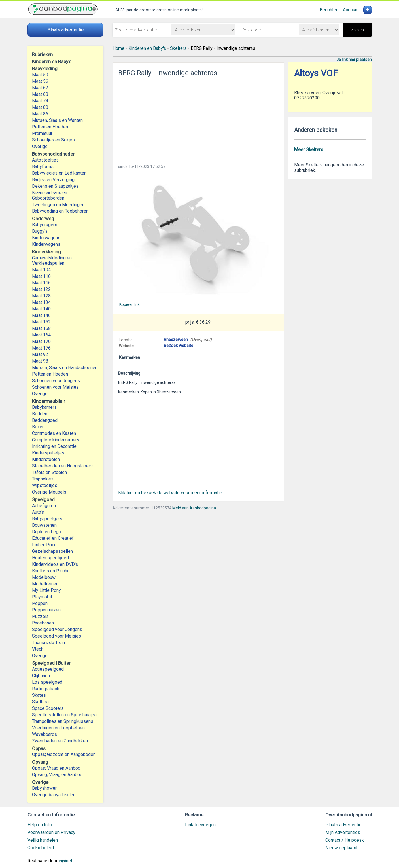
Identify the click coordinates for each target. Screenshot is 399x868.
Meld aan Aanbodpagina (194, 508)
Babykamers (44, 407)
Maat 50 (40, 75)
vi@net (65, 861)
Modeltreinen (45, 584)
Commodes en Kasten (54, 433)
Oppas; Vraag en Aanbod (56, 768)
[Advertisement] (198, 118)
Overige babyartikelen (54, 795)
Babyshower (44, 788)
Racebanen (43, 623)
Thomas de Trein (48, 642)
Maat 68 (40, 94)
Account (351, 10)
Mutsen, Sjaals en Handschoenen (65, 368)
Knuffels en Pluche (51, 571)
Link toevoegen (200, 825)
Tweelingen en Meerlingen (58, 205)
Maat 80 (40, 107)
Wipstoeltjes (45, 485)
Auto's (38, 512)
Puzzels (40, 616)
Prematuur (42, 133)
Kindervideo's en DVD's (55, 564)
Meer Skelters (309, 149)
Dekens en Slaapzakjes (55, 186)
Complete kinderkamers (56, 440)
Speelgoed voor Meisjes (57, 636)
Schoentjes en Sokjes (53, 140)
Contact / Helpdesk (345, 840)
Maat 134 (41, 302)
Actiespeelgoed (48, 669)
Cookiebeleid (41, 848)
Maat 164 (41, 335)
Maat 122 (41, 289)
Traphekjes (43, 479)
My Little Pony (46, 590)
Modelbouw (44, 577)
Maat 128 (41, 296)
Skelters (40, 702)
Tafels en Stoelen (49, 472)
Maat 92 (40, 354)
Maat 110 (41, 276)
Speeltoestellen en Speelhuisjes (64, 715)
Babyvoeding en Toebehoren (60, 211)
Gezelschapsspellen (52, 551)
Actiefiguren (44, 506)
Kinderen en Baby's (147, 48)
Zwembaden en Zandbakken (60, 741)
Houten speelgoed (50, 558)
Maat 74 (40, 101)
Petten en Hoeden (50, 127)
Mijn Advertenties (343, 832)
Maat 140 (41, 309)
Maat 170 (41, 341)
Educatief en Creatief (53, 538)
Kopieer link (130, 304)
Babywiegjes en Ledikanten (59, 173)
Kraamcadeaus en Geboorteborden (50, 195)
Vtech (38, 649)
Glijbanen (41, 676)
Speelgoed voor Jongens (57, 629)
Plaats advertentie (343, 825)
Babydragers (45, 225)
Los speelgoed (47, 682)
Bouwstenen (44, 525)
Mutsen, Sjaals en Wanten (57, 120)
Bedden (40, 414)
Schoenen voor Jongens (56, 381)
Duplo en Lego (46, 532)
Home (118, 48)
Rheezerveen (176, 340)
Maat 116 (41, 283)
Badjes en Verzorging (53, 180)
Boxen (38, 427)
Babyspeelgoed (48, 519)
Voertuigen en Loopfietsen (58, 728)
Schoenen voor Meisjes (55, 387)
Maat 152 (41, 322)
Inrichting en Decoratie (54, 446)
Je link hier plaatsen (354, 60)
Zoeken (357, 30)
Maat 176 (41, 348)
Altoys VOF (316, 73)
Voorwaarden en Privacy (51, 832)
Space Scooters (48, 708)
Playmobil (42, 597)
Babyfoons (43, 167)
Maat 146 (41, 315)
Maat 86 (40, 114)
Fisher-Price (44, 545)
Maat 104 (41, 270)
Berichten (329, 10)
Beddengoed (45, 420)
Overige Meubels (49, 492)
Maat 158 (41, 328)
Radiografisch (46, 689)
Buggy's (40, 231)
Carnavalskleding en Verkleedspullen (52, 261)
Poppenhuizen (46, 610)
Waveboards (44, 734)
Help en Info (40, 825)
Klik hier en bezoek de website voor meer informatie (170, 493)
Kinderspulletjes (48, 453)
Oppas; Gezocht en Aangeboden (64, 754)
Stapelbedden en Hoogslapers (62, 466)
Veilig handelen (43, 840)
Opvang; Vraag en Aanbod (57, 775)
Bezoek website (179, 346)
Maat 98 (40, 361)
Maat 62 (40, 88)
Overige (40, 146)
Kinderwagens (46, 238)
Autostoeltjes (45, 160)
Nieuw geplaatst (341, 848)
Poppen (40, 603)
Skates (39, 695)
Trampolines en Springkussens (63, 721)
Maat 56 (40, 81)
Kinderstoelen (46, 459)
